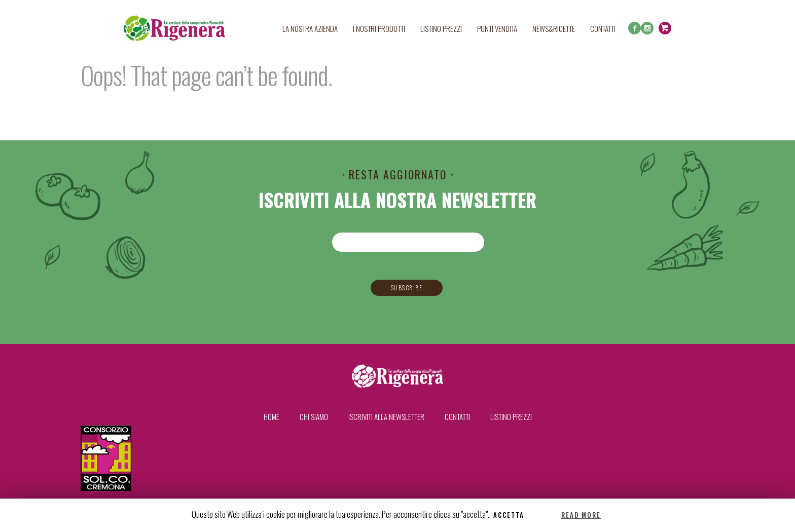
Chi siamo (314, 416)
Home (272, 416)
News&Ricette (554, 28)
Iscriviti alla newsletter (386, 416)
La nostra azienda (310, 28)
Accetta (509, 515)
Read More (581, 515)
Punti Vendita (497, 28)
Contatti (603, 28)
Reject (544, 515)
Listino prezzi (441, 28)
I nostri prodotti (379, 28)
